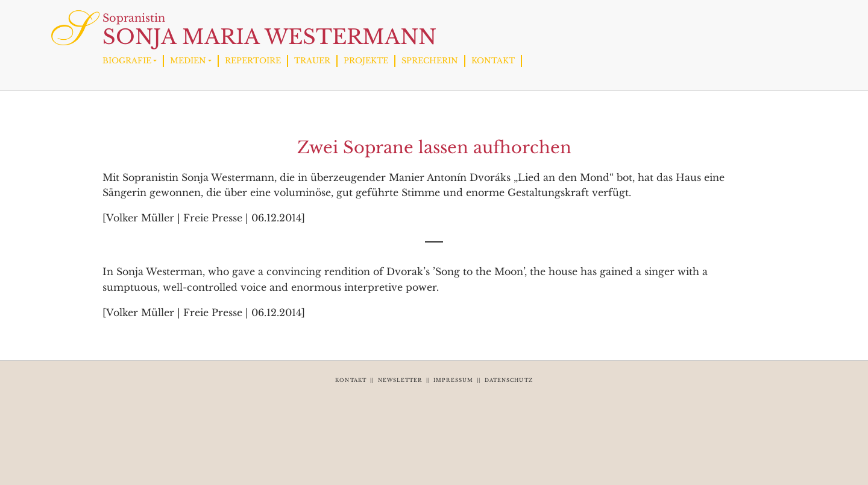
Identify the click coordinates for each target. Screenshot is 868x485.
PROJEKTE (366, 61)
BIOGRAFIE (127, 61)
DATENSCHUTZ (509, 380)
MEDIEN (188, 61)
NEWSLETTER (400, 380)
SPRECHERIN (430, 61)
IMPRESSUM (453, 380)
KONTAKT (493, 61)
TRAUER (312, 61)
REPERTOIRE (253, 61)
